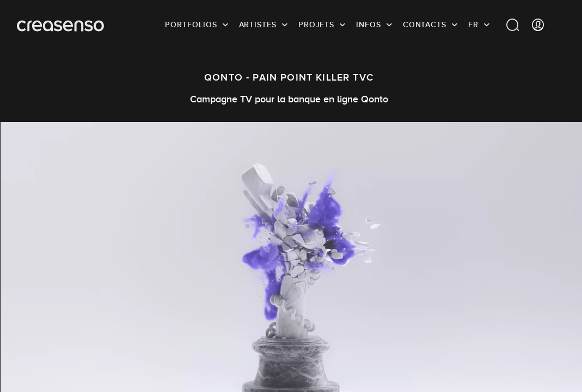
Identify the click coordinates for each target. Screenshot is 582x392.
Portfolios (191, 24)
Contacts (425, 24)
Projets (316, 24)
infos (369, 24)
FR (473, 24)
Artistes (258, 24)
